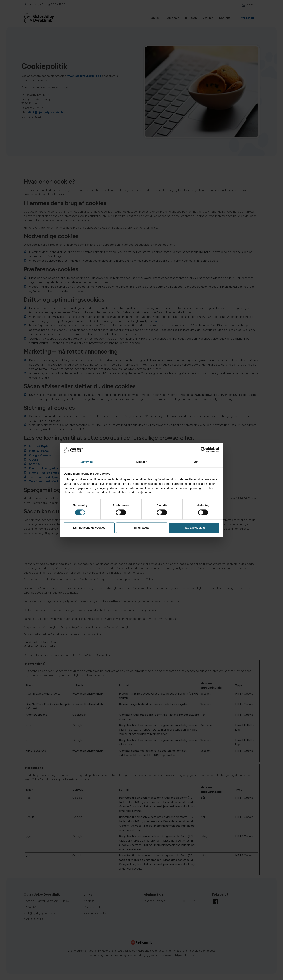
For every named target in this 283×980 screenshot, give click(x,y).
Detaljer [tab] (142, 462)
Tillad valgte (141, 528)
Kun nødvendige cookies (89, 528)
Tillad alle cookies (194, 528)
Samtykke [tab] (87, 462)
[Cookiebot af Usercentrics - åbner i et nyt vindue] (203, 450)
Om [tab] (196, 462)
